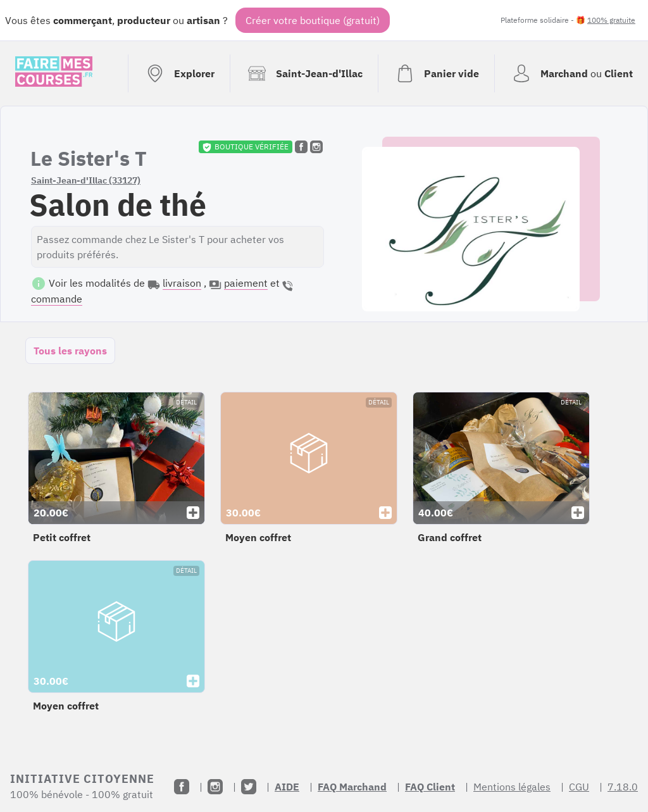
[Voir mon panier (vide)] (436, 73)
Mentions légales (512, 787)
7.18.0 (623, 787)
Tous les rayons (70, 351)
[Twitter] (249, 787)
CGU (579, 787)
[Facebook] (182, 787)
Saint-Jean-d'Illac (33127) (86, 180)
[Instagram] (215, 787)
